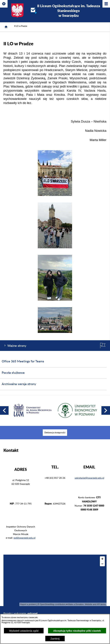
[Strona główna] (6, 27)
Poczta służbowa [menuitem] (13, 373)
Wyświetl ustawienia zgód (24, 631)
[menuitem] (55, 433)
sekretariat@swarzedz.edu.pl (89, 478)
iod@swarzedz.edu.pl (24, 538)
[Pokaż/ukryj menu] (106, 4)
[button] (55, 195)
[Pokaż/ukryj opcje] (4, 4)
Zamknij (55, 639)
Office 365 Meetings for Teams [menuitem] (23, 362)
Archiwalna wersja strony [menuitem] (19, 384)
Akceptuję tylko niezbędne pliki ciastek (77, 631)
